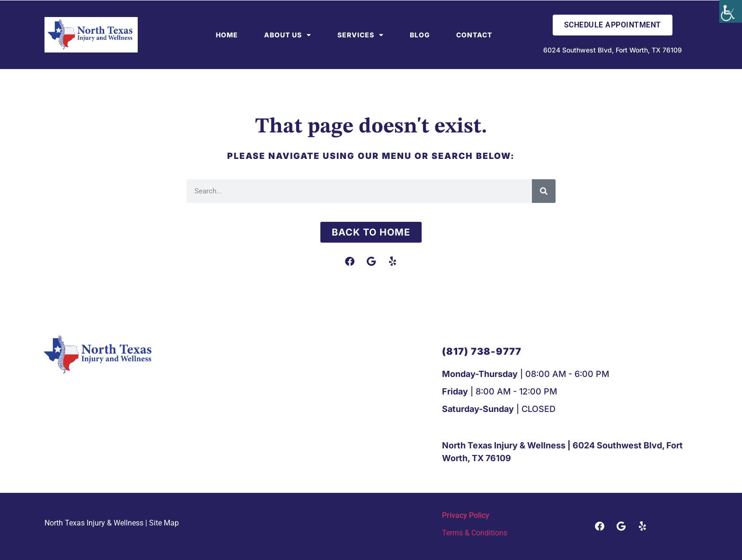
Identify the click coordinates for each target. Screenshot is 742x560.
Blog (420, 35)
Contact (474, 35)
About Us (288, 35)
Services (361, 35)
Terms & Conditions (475, 533)
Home (227, 35)
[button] (482, 351)
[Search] (544, 191)
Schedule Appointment (613, 25)
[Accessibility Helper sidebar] (731, 11)
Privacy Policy (466, 515)
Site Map (164, 523)
